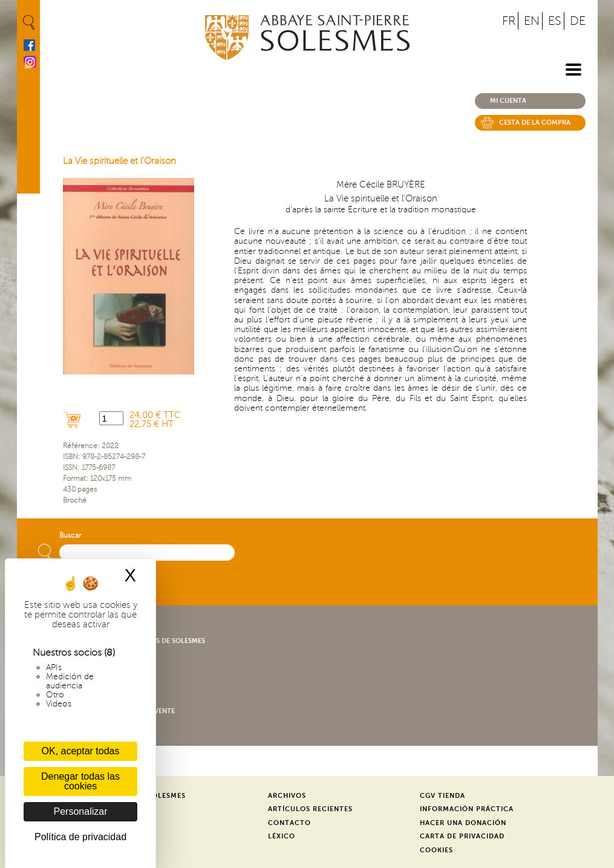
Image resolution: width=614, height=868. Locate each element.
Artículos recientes (310, 809)
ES (555, 21)
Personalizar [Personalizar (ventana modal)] (81, 811)
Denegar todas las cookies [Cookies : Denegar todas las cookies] (80, 781)
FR (509, 21)
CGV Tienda (443, 796)
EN (532, 21)
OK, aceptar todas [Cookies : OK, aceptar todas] (81, 751)
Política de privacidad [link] (80, 837)
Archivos (287, 796)
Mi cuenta (508, 101)
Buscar (70, 536)
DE (578, 21)
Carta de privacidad (462, 836)
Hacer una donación (463, 823)
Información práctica (467, 809)
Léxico (282, 836)
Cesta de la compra (535, 122)
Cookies (436, 850)
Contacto (289, 823)
